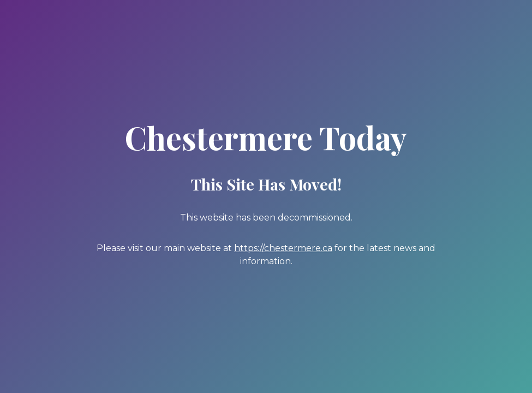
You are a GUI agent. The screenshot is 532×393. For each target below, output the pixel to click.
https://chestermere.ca (283, 248)
